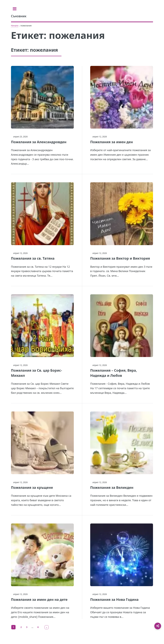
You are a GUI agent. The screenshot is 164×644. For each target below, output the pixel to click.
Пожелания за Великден (112, 487)
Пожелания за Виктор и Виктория (120, 258)
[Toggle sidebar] (15, 9)
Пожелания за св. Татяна (33, 258)
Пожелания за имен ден (112, 142)
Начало (15, 26)
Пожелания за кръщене (32, 487)
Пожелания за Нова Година (114, 599)
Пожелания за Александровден (39, 142)
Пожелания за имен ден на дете (39, 599)
